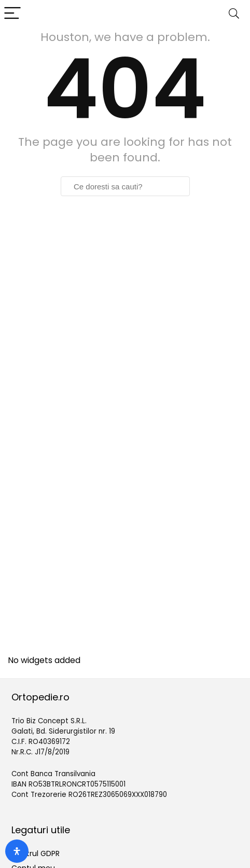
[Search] (234, 14)
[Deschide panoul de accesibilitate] (17, 851)
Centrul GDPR (36, 853)
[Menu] (12, 14)
